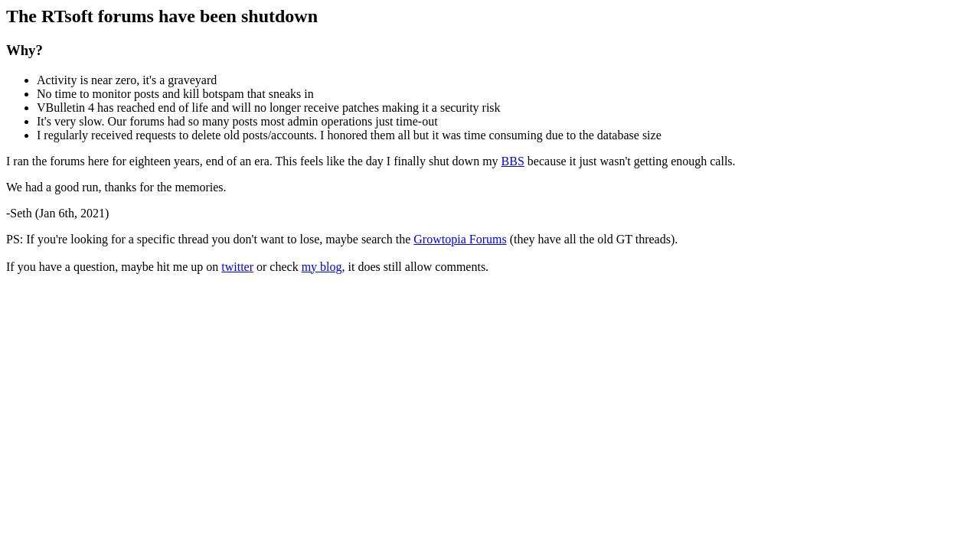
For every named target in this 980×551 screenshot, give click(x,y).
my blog (322, 267)
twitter (237, 267)
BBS (513, 161)
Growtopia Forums (460, 239)
